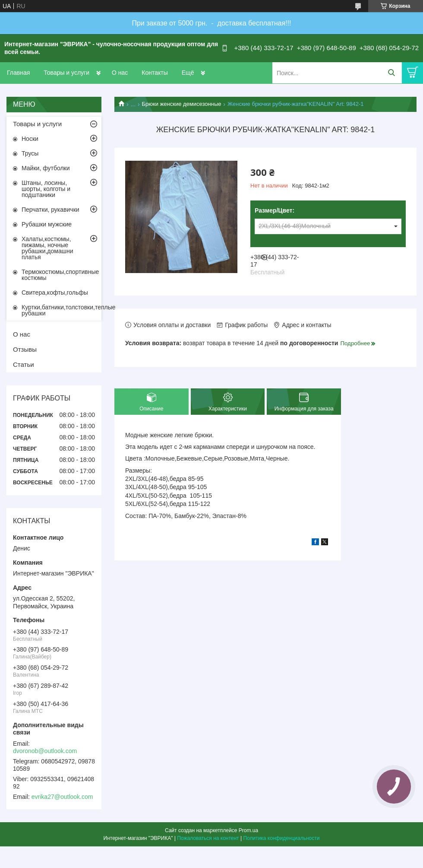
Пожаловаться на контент (208, 838)
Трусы (30, 153)
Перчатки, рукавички (51, 210)
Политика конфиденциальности (281, 838)
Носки (30, 139)
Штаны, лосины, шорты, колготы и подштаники (46, 189)
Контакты (155, 73)
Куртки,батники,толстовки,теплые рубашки (62, 310)
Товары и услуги (66, 73)
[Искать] (391, 73)
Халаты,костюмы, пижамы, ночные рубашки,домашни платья (47, 248)
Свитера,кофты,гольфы (55, 293)
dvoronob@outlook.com (45, 751)
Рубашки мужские (47, 224)
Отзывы (25, 349)
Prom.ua (248, 830)
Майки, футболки (46, 168)
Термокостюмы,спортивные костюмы (60, 275)
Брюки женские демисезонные (182, 104)
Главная (18, 73)
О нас (120, 73)
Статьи (24, 364)
